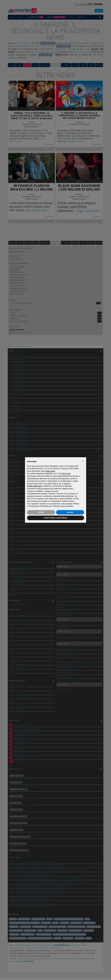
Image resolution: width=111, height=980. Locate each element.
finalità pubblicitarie (35, 486)
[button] (83, 461)
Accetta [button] (70, 512)
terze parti (66, 473)
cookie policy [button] (50, 471)
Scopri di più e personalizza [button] (55, 518)
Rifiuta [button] (41, 512)
